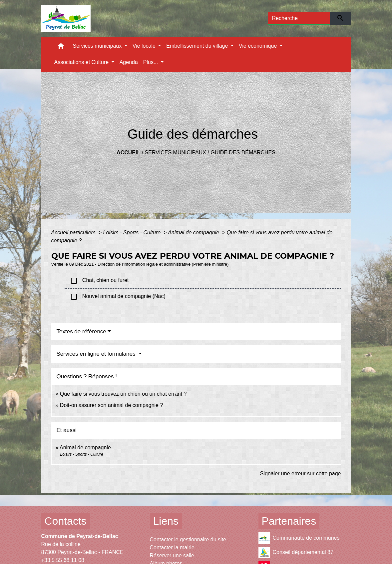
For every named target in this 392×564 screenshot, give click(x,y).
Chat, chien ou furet (99, 281)
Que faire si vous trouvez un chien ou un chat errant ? (123, 394)
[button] (61, 47)
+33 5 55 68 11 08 (63, 560)
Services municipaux (176, 152)
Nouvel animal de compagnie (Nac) (118, 297)
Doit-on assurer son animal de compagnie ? (112, 405)
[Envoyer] (341, 18)
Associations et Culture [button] (82, 62)
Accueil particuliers (74, 232)
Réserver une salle (172, 555)
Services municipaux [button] (98, 46)
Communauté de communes (299, 538)
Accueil (128, 152)
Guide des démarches (243, 152)
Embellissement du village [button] (198, 46)
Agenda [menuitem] (129, 62)
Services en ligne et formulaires (97, 354)
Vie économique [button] (259, 46)
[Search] (299, 18)
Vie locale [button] (145, 46)
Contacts (66, 521)
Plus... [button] (151, 62)
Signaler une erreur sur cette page (301, 473)
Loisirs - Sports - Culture (133, 232)
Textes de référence (81, 331)
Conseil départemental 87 (296, 552)
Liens (166, 521)
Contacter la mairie (172, 547)
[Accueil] (66, 18)
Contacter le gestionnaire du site (188, 539)
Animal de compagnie (194, 232)
